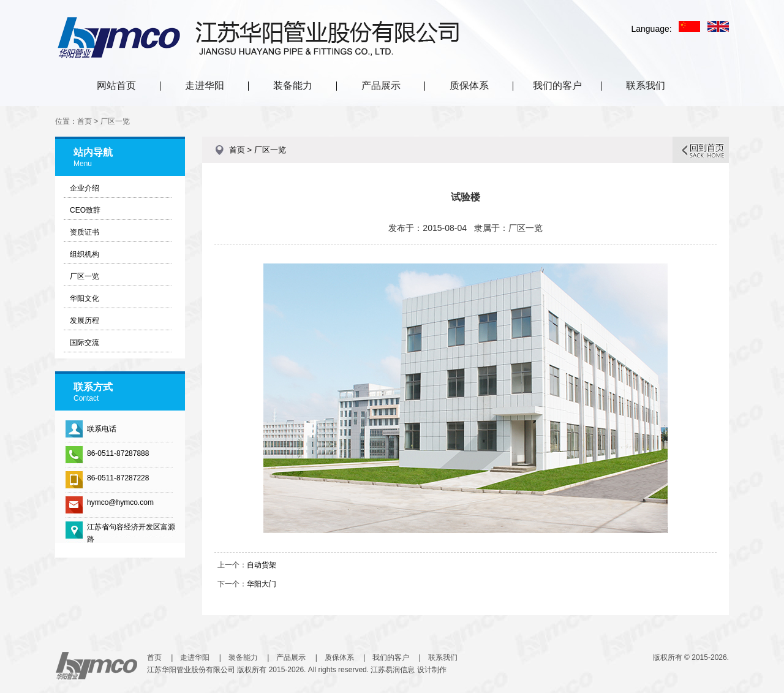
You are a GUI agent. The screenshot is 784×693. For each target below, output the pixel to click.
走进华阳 (205, 85)
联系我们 (646, 85)
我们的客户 (557, 85)
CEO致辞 (85, 210)
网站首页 (116, 85)
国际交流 (85, 343)
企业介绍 (85, 188)
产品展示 (381, 85)
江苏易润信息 (393, 670)
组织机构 (85, 254)
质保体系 (469, 85)
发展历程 (85, 320)
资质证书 (85, 232)
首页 (154, 657)
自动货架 (262, 565)
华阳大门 (262, 584)
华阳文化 (85, 298)
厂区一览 (85, 276)
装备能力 (293, 85)
